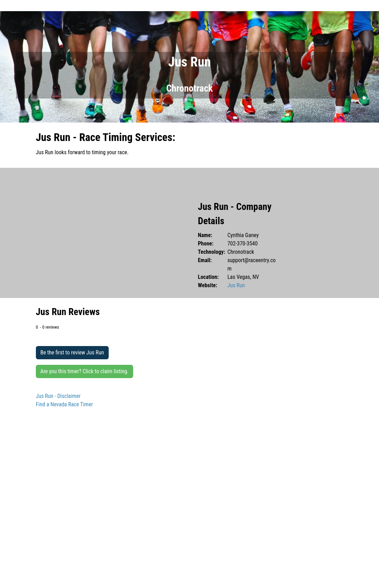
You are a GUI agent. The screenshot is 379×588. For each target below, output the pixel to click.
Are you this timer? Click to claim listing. (84, 371)
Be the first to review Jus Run (72, 352)
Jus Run (236, 285)
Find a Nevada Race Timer (64, 404)
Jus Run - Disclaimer (58, 396)
